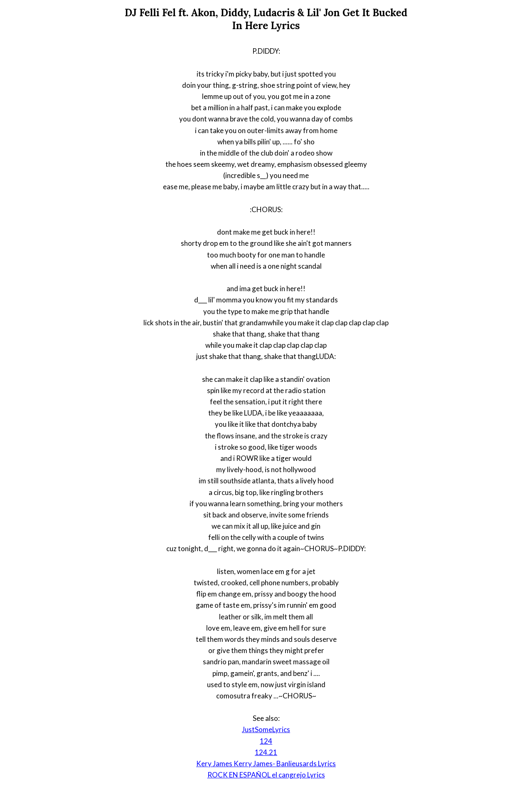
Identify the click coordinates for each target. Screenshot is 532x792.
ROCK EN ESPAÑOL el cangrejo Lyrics (266, 775)
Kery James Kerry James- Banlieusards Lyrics (266, 764)
